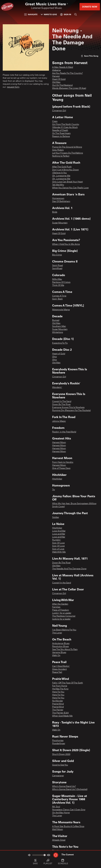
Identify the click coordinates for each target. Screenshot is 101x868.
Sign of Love (58, 549)
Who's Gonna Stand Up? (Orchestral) (70, 789)
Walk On (56, 656)
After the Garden (60, 604)
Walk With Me (59, 552)
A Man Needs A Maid (63, 67)
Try (54, 490)
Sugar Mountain (60, 223)
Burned (56, 320)
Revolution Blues (60, 647)
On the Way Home (61, 813)
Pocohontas (58, 741)
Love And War (59, 531)
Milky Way (57, 279)
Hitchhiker (57, 479)
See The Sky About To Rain (65, 650)
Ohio (55, 357)
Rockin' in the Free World (64, 432)
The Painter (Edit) (60, 713)
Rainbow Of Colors (61, 282)
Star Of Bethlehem (61, 202)
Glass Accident (59, 669)
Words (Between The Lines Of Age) (69, 88)
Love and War (59, 534)
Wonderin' (57, 388)
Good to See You (60, 765)
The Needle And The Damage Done (69, 569)
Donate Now (90, 7)
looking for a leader (61, 619)
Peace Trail (57, 672)
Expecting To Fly (60, 343)
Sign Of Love (58, 543)
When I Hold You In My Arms (66, 244)
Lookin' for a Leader (62, 613)
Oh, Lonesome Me (61, 176)
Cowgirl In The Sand (62, 402)
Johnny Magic (59, 421)
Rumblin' (57, 540)
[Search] (76, 14)
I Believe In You (59, 173)
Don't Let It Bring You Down (66, 170)
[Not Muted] (29, 855)
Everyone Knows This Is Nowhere (68, 408)
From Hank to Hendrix (63, 462)
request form (13, 87)
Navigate (31, 14)
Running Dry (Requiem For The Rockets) (71, 411)
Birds (55, 212)
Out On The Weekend (62, 85)
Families (56, 607)
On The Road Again (61, 133)
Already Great (59, 840)
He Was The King (60, 689)
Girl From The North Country (66, 124)
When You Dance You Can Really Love (70, 188)
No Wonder (58, 701)
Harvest (56, 76)
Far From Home (60, 686)
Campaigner (58, 776)
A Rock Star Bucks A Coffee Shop (68, 827)
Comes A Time (59, 296)
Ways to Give (49, 14)
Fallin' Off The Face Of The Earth (68, 683)
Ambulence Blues (61, 644)
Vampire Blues (59, 653)
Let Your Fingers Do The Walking (68, 153)
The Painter (58, 710)
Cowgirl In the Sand (62, 583)
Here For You (58, 692)
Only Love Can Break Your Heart (67, 182)
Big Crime (57, 255)
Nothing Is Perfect (61, 156)
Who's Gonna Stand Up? (64, 786)
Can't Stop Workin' (61, 666)
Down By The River (61, 405)
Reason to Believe (61, 136)
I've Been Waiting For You (64, 630)
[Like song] (90, 56)
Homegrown (58, 199)
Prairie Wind (58, 704)
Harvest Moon (59, 443)
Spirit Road (58, 266)
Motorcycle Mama (61, 310)
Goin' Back (57, 299)
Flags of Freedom (61, 610)
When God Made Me (62, 716)
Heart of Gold (59, 354)
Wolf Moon (58, 830)
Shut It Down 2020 (61, 754)
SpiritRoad (57, 269)
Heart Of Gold (59, 79)
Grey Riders (58, 150)
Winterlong (58, 332)
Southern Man (59, 326)
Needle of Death (60, 130)
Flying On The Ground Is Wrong (67, 147)
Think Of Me (58, 285)
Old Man (56, 82)
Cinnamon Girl (59, 111)
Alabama (56, 70)
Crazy (55, 121)
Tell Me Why (58, 185)
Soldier (56, 517)
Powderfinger (59, 744)
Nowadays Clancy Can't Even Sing (69, 810)
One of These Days (61, 468)
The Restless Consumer (64, 616)
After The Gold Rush (62, 167)
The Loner (57, 633)
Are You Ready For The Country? (67, 73)
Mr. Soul (56, 807)
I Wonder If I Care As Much (65, 127)
